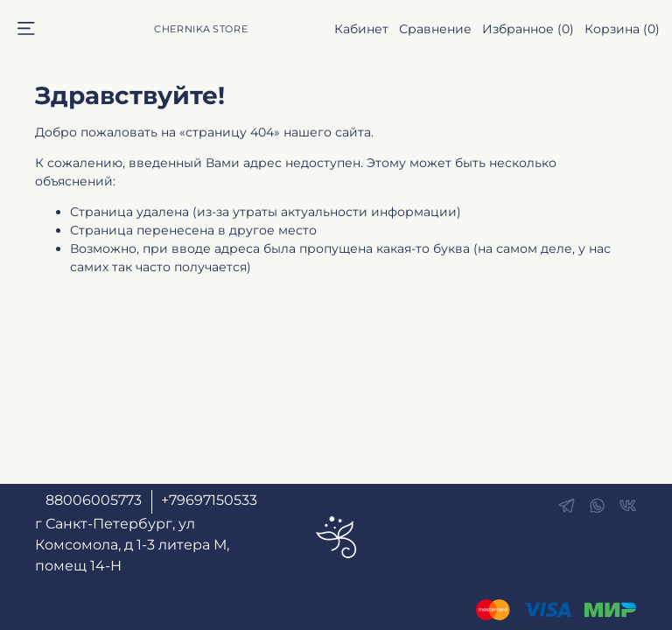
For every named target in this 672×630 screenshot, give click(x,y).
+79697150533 (209, 500)
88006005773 (94, 500)
